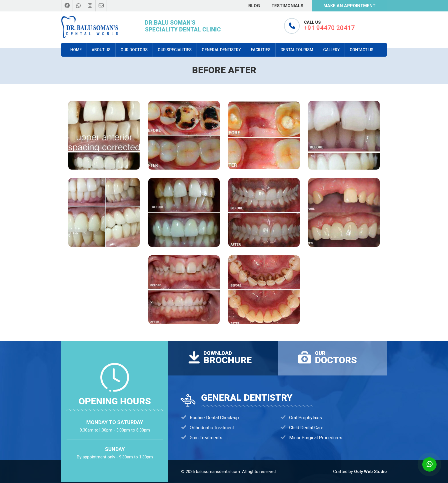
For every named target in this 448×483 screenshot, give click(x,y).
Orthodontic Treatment (212, 428)
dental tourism (297, 50)
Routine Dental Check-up (214, 418)
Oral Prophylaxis (306, 418)
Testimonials (287, 6)
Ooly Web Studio (370, 472)
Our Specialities (175, 50)
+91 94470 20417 (329, 28)
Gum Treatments (206, 438)
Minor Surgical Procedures (316, 438)
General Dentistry (221, 50)
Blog (254, 6)
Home (76, 50)
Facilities (261, 50)
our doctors (134, 50)
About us (101, 50)
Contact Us (362, 50)
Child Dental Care (306, 428)
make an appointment (349, 6)
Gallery (331, 50)
